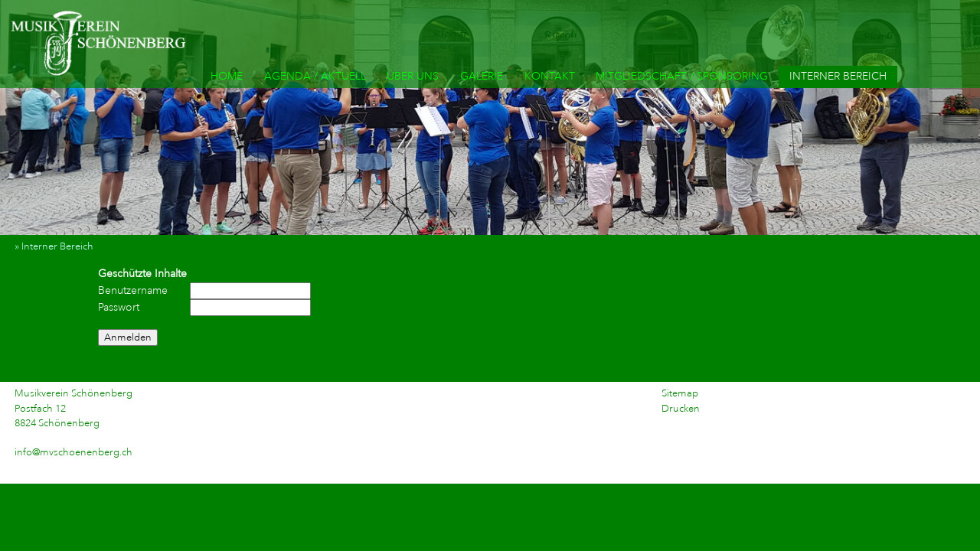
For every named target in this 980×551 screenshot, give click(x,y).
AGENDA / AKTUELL (315, 76)
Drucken (681, 409)
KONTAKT (550, 76)
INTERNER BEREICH (838, 76)
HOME (227, 76)
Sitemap (680, 393)
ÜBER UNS (413, 76)
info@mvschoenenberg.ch (73, 452)
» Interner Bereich (57, 246)
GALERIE (482, 76)
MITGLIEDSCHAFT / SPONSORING (682, 76)
